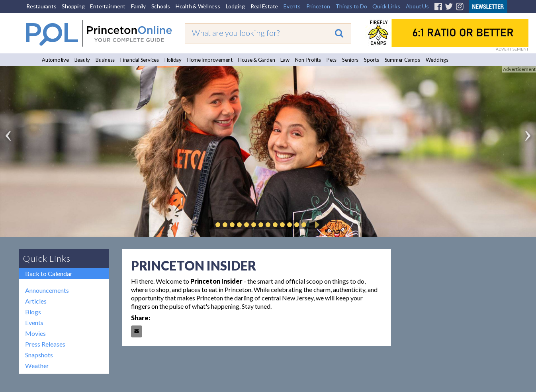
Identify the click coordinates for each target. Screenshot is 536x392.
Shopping (73, 6)
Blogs (33, 312)
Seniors (350, 60)
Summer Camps (402, 60)
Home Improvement (210, 60)
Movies (35, 333)
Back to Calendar (49, 273)
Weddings (437, 60)
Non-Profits (308, 60)
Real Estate (264, 6)
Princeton (318, 6)
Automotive (55, 60)
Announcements (47, 290)
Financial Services (140, 60)
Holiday (173, 60)
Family (138, 6)
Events (292, 6)
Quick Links (386, 6)
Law (285, 60)
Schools (161, 6)
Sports (372, 60)
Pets (332, 60)
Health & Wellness (198, 6)
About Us (417, 6)
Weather (37, 366)
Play (316, 225)
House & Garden (257, 60)
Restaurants (41, 6)
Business (105, 60)
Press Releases (45, 344)
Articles (36, 301)
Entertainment (108, 6)
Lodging (235, 6)
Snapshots (39, 355)
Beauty (82, 60)
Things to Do (351, 6)
